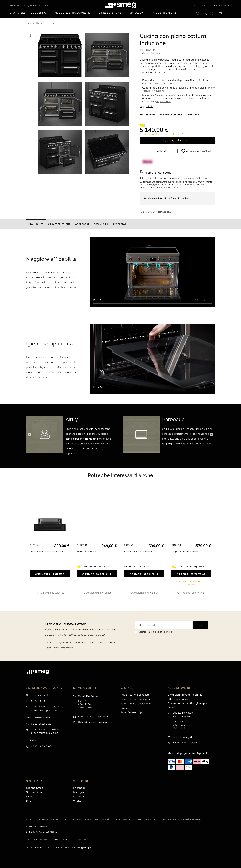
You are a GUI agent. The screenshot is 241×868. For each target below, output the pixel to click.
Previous (30, 435)
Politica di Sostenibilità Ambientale (182, 819)
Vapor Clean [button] (163, 101)
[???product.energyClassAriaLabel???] (143, 125)
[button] (31, 36)
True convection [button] (164, 83)
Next (211, 435)
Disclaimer (42, 819)
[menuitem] (29, 13)
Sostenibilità (225, 5)
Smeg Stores (30, 5)
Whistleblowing (122, 819)
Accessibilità (102, 819)
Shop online (16, 5)
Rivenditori (44, 5)
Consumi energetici (170, 114)
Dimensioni (192, 114)
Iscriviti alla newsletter (65, 624)
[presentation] (153, 272)
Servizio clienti (210, 5)
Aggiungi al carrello (177, 140)
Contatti (196, 5)
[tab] (36, 224)
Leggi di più (146, 106)
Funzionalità (147, 114)
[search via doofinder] (198, 14)
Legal (29, 819)
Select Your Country (35, 827)
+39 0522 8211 (37, 848)
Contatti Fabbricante (147, 819)
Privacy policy (60, 819)
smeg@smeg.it (84, 848)
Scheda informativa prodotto (97, 567)
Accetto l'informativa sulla (155, 632)
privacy (169, 632)
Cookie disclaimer (81, 819)
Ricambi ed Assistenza (93, 722)
